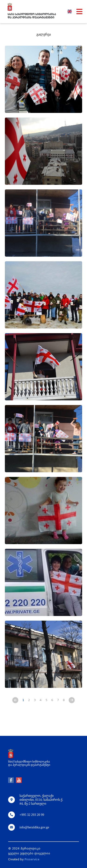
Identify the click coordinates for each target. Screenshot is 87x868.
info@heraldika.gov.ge (34, 827)
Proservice (32, 859)
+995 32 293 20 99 (32, 815)
